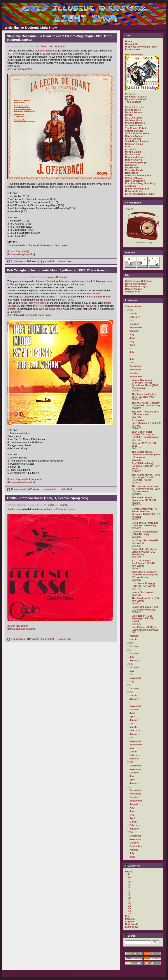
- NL (129, 900)
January (134, 660)
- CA (129, 879)
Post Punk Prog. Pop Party (140, 183)
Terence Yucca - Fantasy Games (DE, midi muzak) (146, 404)
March (133, 313)
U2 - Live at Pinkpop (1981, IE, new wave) (143, 585)
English (62, 47)
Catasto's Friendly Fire (138, 175)
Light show (131, 927)
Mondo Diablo (133, 152)
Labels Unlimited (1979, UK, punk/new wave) (145, 608)
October (134, 324)
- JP (129, 898)
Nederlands (132, 924)
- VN (129, 908)
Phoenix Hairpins (135, 123)
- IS (128, 893)
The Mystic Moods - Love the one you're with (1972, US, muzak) (146, 477)
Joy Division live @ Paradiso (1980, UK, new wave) (146, 466)
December (135, 366)
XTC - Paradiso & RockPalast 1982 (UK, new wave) (144, 563)
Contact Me (132, 44)
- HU (129, 887)
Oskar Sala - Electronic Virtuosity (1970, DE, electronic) (145, 552)
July (132, 334)
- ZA (129, 911)
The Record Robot (136, 128)
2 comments (16, 639)
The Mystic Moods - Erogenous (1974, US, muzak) (144, 500)
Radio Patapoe (133, 289)
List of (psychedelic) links (140, 194)
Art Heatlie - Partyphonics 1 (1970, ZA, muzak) (146, 423)
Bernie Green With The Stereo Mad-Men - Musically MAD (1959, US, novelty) (146, 513)
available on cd (36, 315)
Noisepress (132, 173)
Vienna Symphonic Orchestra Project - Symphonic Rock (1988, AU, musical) (145, 384)
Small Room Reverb (136, 141)
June (132, 338)
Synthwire (131, 165)
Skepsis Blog (133, 292)
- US (129, 906)
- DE (129, 882)
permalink (49, 261)
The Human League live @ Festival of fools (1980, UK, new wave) (146, 489)
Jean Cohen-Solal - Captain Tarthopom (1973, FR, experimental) (146, 434)
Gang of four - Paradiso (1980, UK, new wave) (145, 524)
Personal (130, 919)
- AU (129, 874)
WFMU (129, 115)
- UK (129, 903)
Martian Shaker (134, 126)
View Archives (133, 306)
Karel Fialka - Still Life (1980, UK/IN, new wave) (145, 628)
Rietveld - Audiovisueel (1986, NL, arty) (145, 533)
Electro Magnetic (44, 51)
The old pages (133, 102)
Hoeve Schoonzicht (136, 284)
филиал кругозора (136, 162)
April (132, 345)
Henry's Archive (134, 136)
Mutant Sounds (134, 112)
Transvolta (90, 306)
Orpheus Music (134, 120)
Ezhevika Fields (134, 170)
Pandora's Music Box (137, 189)
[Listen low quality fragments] (24, 479)
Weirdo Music (133, 110)
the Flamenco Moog (35, 303)
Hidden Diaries (134, 160)
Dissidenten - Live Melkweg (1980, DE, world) (143, 618)
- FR (50, 47)
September (136, 327)
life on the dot (133, 139)
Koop (128, 147)
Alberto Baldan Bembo (98, 297)
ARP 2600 (68, 300)
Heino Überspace (135, 181)
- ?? (129, 914)
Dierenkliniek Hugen (137, 286)
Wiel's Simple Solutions (139, 281)
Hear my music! (134, 55)
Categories (132, 866)
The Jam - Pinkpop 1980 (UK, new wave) (145, 413)
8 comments (16, 261)
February (135, 317)
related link (65, 261)
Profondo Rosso (66, 509)
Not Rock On (132, 154)
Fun (127, 916)
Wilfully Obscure (135, 178)
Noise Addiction (134, 191)
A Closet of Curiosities (138, 133)
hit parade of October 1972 (77, 294)
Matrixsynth (132, 168)
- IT (55, 47)
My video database (136, 99)
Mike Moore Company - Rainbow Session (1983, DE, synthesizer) (145, 575)
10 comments (17, 489)
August (134, 331)
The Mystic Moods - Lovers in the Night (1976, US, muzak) (146, 455)
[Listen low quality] (18, 251)
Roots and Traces (135, 157)
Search (130, 936)
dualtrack (130, 186)
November (135, 370)
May (132, 341)
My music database (136, 97)
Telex (41, 306)
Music (44, 47)
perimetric (131, 149)
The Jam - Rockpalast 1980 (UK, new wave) (144, 395)
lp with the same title (48, 309)
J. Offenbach (17, 54)
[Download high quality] (21, 254)
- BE (129, 877)
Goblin (11, 509)
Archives (131, 301)
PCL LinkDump (134, 118)
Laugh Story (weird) (143, 592)
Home (129, 41)
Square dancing (134, 131)
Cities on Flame (134, 144)
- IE (128, 890)
